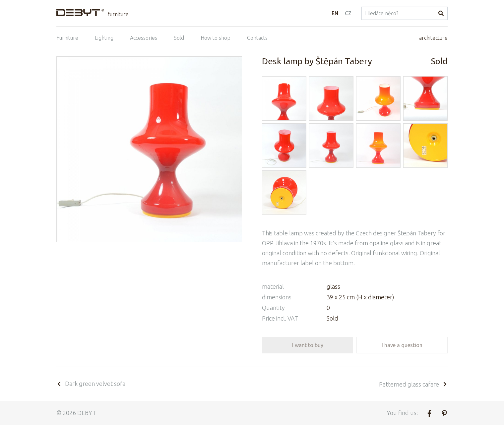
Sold (179, 38)
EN (335, 13)
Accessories (144, 38)
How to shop (216, 38)
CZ (348, 13)
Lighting (104, 38)
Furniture (67, 38)
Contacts (257, 38)
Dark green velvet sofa (91, 384)
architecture (433, 38)
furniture (118, 14)
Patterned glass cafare (413, 384)
